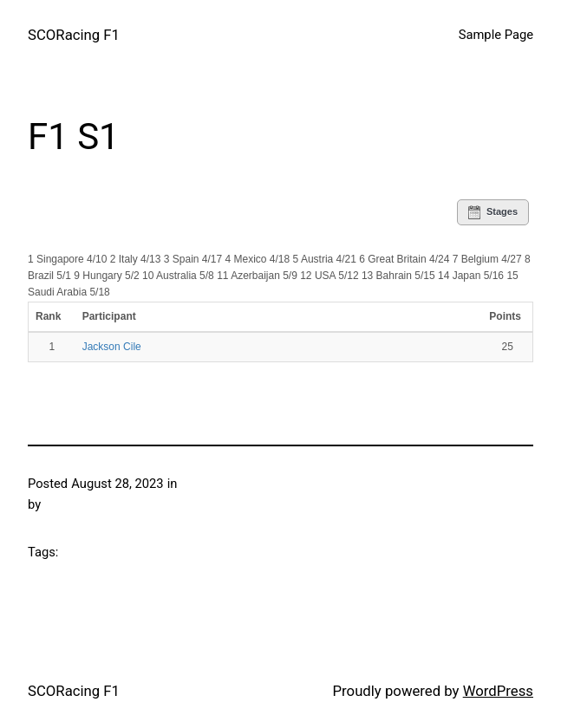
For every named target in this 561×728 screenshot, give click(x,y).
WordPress (498, 691)
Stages (493, 212)
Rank (50, 316)
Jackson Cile (112, 347)
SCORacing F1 (74, 35)
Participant (111, 316)
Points (505, 316)
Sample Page (496, 35)
